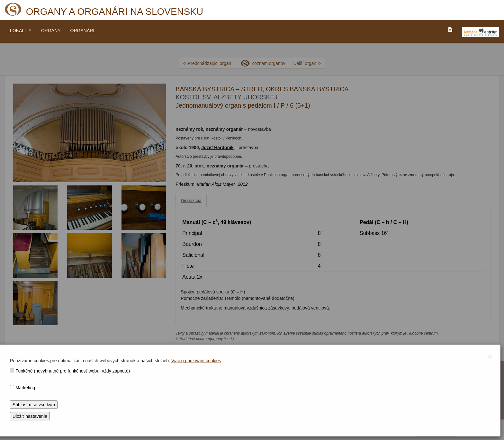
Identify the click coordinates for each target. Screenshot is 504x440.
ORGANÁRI (82, 31)
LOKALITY (21, 31)
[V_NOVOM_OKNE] (480, 32)
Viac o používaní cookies (196, 361)
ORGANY (51, 31)
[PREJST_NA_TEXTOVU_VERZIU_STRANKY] (450, 30)
